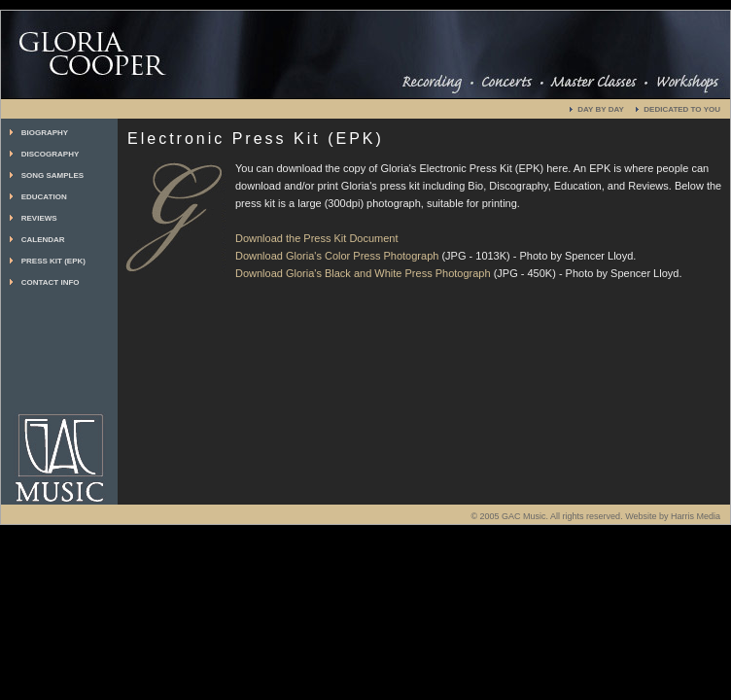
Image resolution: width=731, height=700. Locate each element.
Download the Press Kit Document (317, 238)
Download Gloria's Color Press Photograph (337, 256)
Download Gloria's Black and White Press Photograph (363, 273)
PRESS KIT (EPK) (53, 261)
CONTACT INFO (51, 282)
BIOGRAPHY (45, 133)
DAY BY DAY (601, 109)
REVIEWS (39, 218)
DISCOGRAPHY (51, 154)
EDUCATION (44, 197)
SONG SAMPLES (52, 175)
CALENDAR (43, 240)
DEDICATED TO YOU (682, 109)
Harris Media (696, 516)
